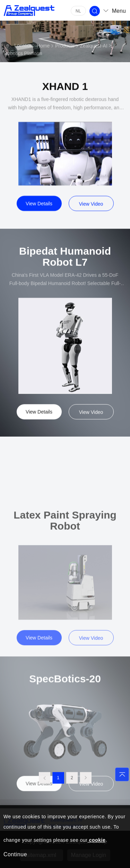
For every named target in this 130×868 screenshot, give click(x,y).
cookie (96, 840)
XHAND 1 (65, 91)
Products (65, 46)
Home (43, 46)
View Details (39, 208)
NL (78, 11)
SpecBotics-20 (65, 711)
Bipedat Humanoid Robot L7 (65, 262)
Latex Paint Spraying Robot (65, 557)
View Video (91, 208)
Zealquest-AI (93, 46)
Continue (15, 854)
